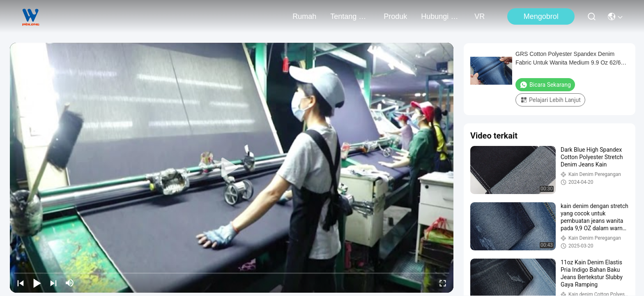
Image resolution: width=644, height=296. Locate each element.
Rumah (304, 16)
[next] (53, 283)
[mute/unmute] (70, 283)
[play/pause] (37, 283)
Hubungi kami (441, 16)
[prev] (21, 283)
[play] (232, 168)
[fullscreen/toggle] (443, 283)
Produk (395, 16)
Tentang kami (350, 16)
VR (480, 16)
